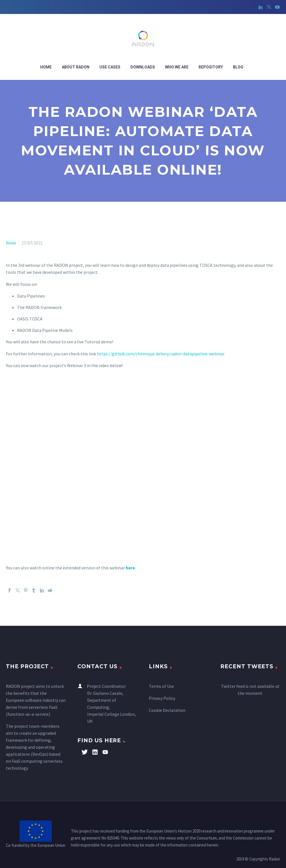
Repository (211, 67)
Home (46, 67)
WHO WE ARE (177, 67)
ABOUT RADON (76, 67)
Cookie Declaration (167, 710)
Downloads (143, 67)
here (130, 568)
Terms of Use (161, 686)
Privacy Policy (162, 698)
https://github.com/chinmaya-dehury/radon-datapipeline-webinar (161, 354)
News (11, 243)
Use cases (110, 67)
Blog (238, 67)
